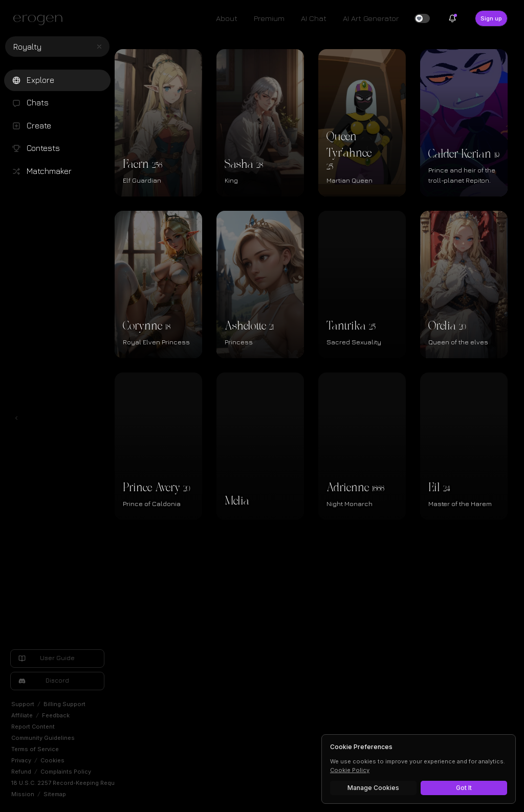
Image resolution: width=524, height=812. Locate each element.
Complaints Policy (66, 772)
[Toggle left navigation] (16, 418)
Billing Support (64, 704)
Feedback (56, 715)
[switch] (422, 18)
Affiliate (22, 715)
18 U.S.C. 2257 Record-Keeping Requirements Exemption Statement (106, 783)
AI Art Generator (371, 18)
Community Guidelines (43, 738)
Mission (23, 794)
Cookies (52, 760)
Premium (269, 18)
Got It (464, 788)
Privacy (21, 760)
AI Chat (314, 18)
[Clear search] (99, 47)
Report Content (33, 727)
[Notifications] (452, 18)
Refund (21, 772)
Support (23, 704)
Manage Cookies (373, 788)
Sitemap (55, 794)
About (227, 18)
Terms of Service (35, 749)
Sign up (491, 18)
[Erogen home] (41, 19)
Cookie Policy (350, 770)
